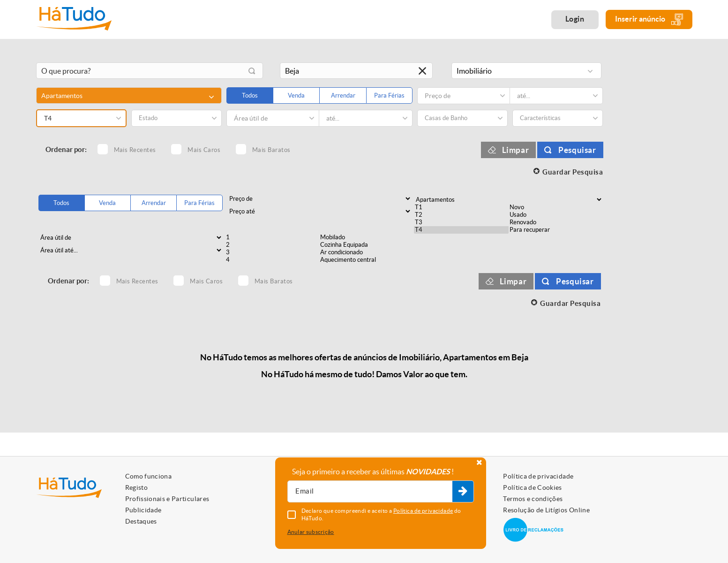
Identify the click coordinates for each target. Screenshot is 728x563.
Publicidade (143, 510)
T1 (461, 207)
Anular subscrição (311, 532)
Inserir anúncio (649, 19)
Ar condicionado (367, 252)
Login (575, 19)
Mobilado (367, 237)
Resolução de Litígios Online (546, 510)
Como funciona (149, 476)
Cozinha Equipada (367, 245)
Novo (556, 207)
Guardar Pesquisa (573, 172)
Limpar (516, 150)
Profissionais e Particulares (167, 499)
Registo (136, 487)
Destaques (141, 521)
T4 (461, 230)
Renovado (556, 222)
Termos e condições (533, 499)
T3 (461, 222)
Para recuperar (556, 230)
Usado (556, 215)
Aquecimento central (367, 260)
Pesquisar (577, 150)
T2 (461, 215)
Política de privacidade (538, 476)
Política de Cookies (533, 487)
